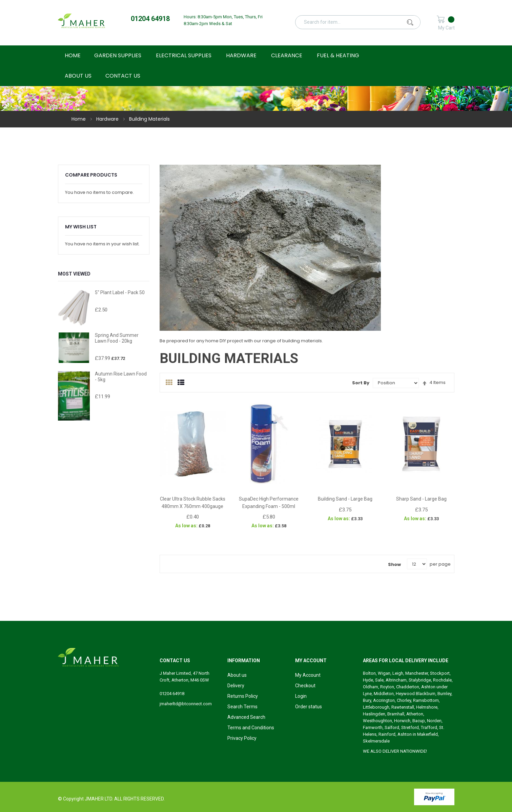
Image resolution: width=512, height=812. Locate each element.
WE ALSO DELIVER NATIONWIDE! (395, 751)
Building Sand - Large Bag (345, 499)
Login (301, 696)
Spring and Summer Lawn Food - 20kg (117, 338)
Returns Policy (243, 696)
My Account (308, 675)
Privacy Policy (242, 738)
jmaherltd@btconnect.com (186, 704)
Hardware (108, 119)
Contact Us (123, 76)
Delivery (236, 686)
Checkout (305, 686)
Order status (309, 707)
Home (79, 119)
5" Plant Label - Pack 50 (120, 292)
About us (237, 675)
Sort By (361, 383)
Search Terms (242, 707)
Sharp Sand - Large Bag (421, 499)
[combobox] (361, 22)
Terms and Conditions (251, 728)
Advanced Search (246, 717)
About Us (78, 76)
